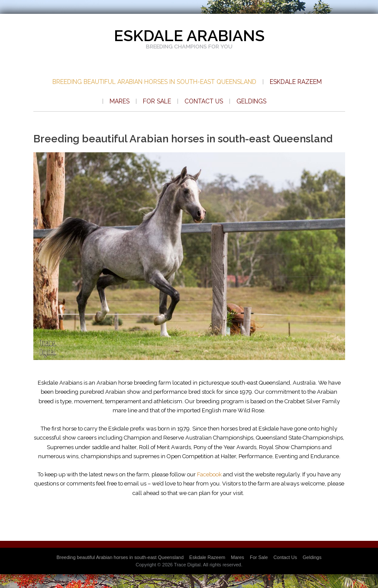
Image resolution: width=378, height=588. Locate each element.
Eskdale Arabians (189, 35)
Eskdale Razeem (296, 82)
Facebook (209, 474)
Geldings (251, 101)
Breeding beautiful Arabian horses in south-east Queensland (154, 82)
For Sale (157, 101)
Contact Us (204, 101)
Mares (120, 101)
